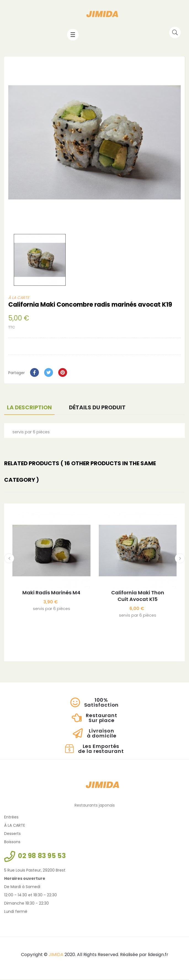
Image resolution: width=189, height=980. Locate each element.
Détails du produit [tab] (97, 408)
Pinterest (63, 373)
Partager (34, 373)
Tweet (49, 373)
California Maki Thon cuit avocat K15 (138, 597)
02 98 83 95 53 (42, 857)
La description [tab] (29, 408)
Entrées (11, 818)
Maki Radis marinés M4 (51, 594)
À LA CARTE (19, 298)
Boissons (12, 842)
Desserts (12, 834)
